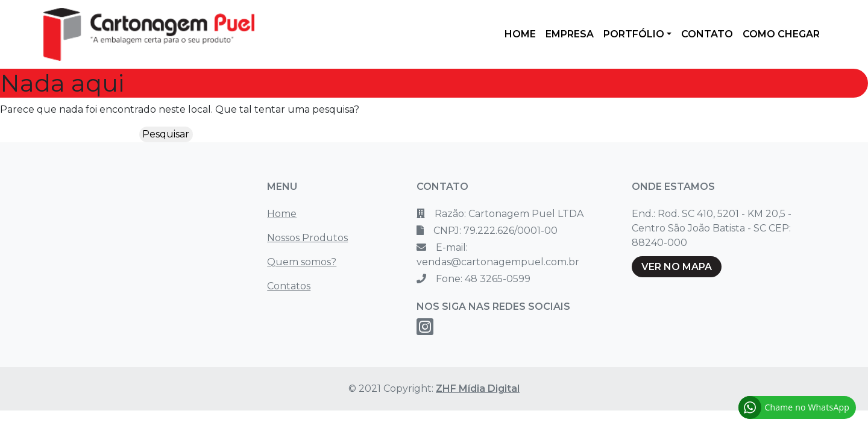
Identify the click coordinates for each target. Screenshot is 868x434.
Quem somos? (302, 262)
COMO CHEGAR (781, 34)
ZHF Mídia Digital (478, 388)
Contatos (289, 286)
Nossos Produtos (307, 238)
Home (282, 214)
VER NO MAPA (677, 267)
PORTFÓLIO (634, 34)
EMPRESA (570, 34)
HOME (520, 34)
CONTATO (707, 34)
